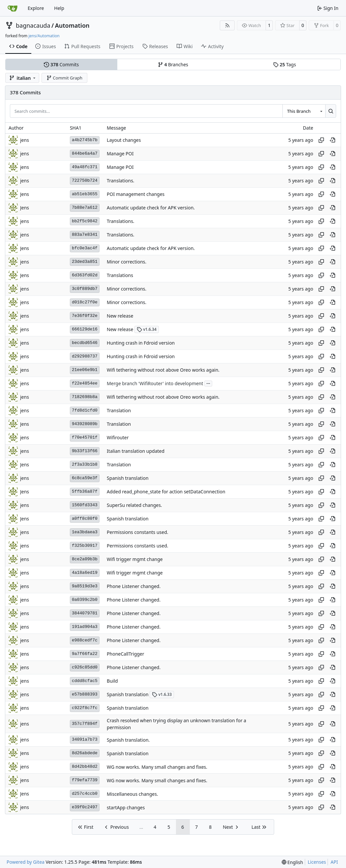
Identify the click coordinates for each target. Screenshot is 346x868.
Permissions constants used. (137, 532)
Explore (36, 8)
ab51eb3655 (85, 194)
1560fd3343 (85, 505)
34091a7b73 (85, 740)
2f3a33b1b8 (85, 465)
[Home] (13, 8)
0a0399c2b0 (85, 600)
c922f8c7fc (85, 708)
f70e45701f (85, 437)
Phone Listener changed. (134, 586)
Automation (72, 25)
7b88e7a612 (85, 208)
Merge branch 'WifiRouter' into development (155, 383)
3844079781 (85, 613)
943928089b (85, 424)
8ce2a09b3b (85, 559)
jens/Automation (44, 36)
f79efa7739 (85, 780)
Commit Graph (64, 78)
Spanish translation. (128, 740)
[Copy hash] (321, 140)
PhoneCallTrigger (125, 654)
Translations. (121, 181)
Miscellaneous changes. (132, 794)
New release (120, 316)
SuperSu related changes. (134, 505)
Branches (173, 64)
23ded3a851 (85, 262)
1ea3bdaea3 (85, 532)
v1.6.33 (162, 694)
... (208, 383)
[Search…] (331, 111)
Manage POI (120, 154)
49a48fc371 (85, 167)
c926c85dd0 (85, 667)
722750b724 (85, 181)
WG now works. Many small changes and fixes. (157, 767)
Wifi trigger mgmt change (135, 559)
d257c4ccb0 (85, 794)
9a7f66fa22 (85, 654)
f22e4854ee (85, 383)
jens (25, 140)
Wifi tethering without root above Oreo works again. (163, 370)
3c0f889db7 (85, 289)
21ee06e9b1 (85, 370)
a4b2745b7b (85, 140)
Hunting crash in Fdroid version (141, 343)
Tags (285, 64)
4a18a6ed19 (85, 573)
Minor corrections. (127, 262)
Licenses (317, 862)
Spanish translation (128, 478)
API (334, 862)
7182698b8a (85, 397)
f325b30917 (85, 546)
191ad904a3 (85, 627)
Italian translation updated (136, 451)
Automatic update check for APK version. (151, 208)
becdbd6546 (85, 343)
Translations (120, 275)
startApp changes (126, 807)
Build (112, 681)
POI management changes (136, 194)
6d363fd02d (85, 275)
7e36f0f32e (85, 316)
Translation (119, 410)
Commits (61, 64)
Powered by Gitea (26, 862)
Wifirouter (118, 437)
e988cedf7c (85, 640)
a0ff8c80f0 (85, 519)
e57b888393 (85, 694)
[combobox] (304, 111)
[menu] (292, 862)
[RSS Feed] (227, 25)
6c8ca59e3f (85, 478)
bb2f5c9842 (85, 221)
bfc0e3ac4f (85, 248)
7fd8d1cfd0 (85, 410)
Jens (25, 194)
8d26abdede (85, 753)
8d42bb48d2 (85, 767)
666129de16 (85, 329)
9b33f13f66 (85, 451)
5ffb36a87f (85, 492)
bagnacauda (33, 25)
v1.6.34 (147, 329)
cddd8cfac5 (85, 681)
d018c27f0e (85, 302)
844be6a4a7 (85, 154)
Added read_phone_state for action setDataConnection (166, 492)
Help (59, 8)
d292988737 (85, 356)
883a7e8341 (85, 235)
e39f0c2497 (85, 807)
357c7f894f (85, 724)
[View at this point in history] (332, 140)
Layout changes (124, 140)
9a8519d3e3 (85, 586)
